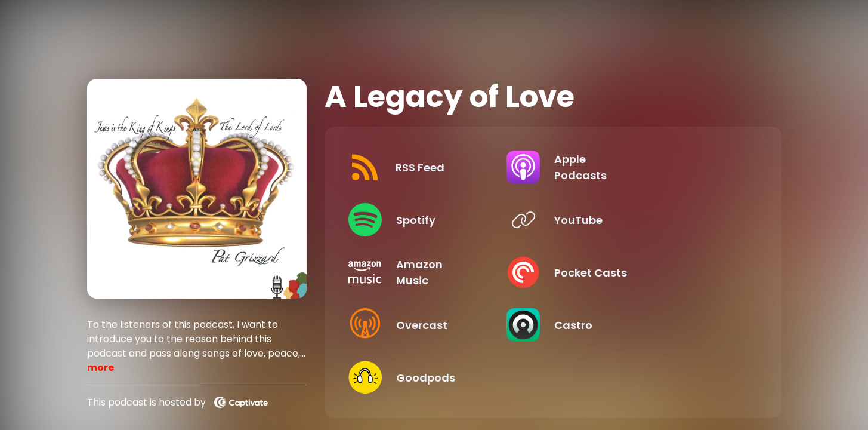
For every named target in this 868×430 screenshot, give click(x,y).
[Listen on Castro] (653, 325)
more (101, 368)
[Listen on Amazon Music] (444, 272)
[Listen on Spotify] (444, 220)
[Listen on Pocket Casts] (653, 272)
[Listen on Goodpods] (444, 377)
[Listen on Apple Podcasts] (653, 167)
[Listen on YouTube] (653, 220)
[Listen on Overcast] (444, 325)
